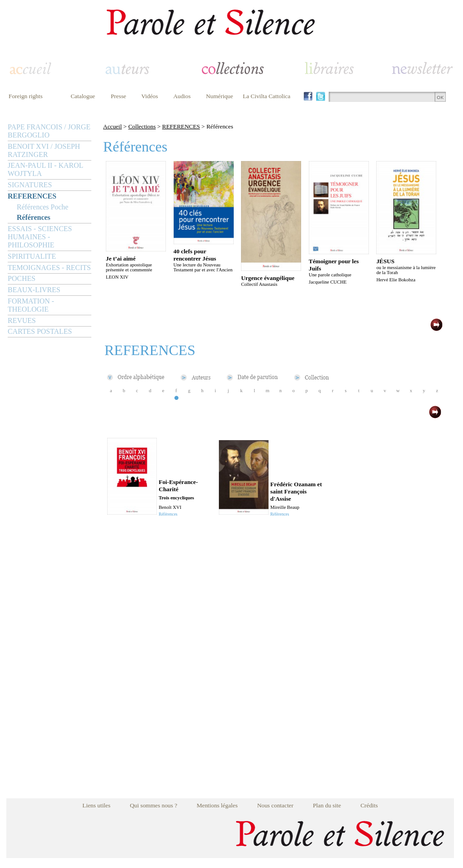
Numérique (219, 96)
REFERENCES (32, 196)
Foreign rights (26, 96)
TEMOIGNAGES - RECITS (49, 268)
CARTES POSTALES (40, 331)
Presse (118, 96)
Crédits (369, 805)
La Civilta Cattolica (267, 96)
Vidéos (150, 96)
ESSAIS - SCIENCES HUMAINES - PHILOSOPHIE (40, 237)
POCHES (21, 278)
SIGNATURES (30, 185)
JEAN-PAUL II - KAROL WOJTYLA (45, 169)
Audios (182, 96)
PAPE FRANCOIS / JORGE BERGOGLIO (49, 131)
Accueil (112, 126)
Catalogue (83, 96)
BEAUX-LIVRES (34, 290)
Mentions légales (217, 805)
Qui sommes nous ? (154, 805)
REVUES (22, 320)
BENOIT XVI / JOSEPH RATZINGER (44, 150)
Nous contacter (275, 805)
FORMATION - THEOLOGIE (31, 305)
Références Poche (43, 207)
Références (33, 217)
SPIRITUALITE (32, 256)
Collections (142, 126)
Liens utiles (96, 805)
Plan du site (327, 805)
